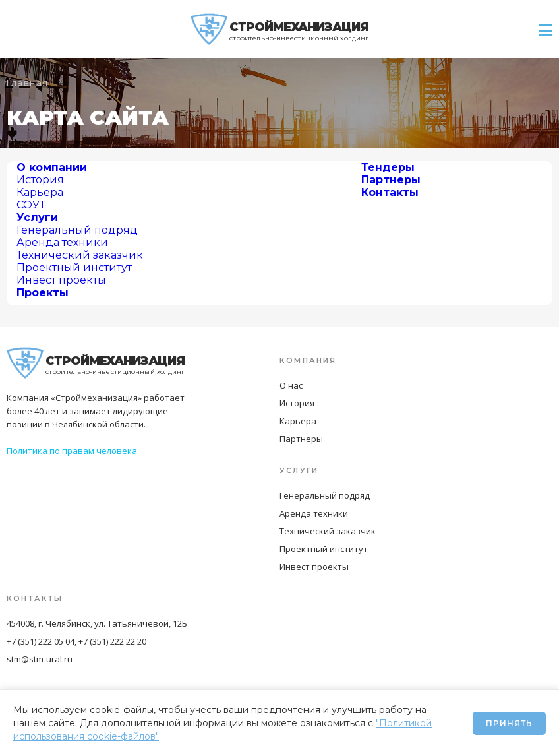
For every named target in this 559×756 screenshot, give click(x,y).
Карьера (40, 192)
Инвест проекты (61, 280)
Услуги (37, 217)
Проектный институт (74, 268)
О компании (52, 167)
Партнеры (391, 180)
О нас (291, 385)
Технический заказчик (80, 255)
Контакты (390, 192)
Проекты (43, 293)
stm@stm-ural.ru (40, 659)
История (40, 180)
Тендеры (388, 167)
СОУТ (31, 205)
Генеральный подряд (77, 230)
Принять (509, 723)
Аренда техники (62, 242)
